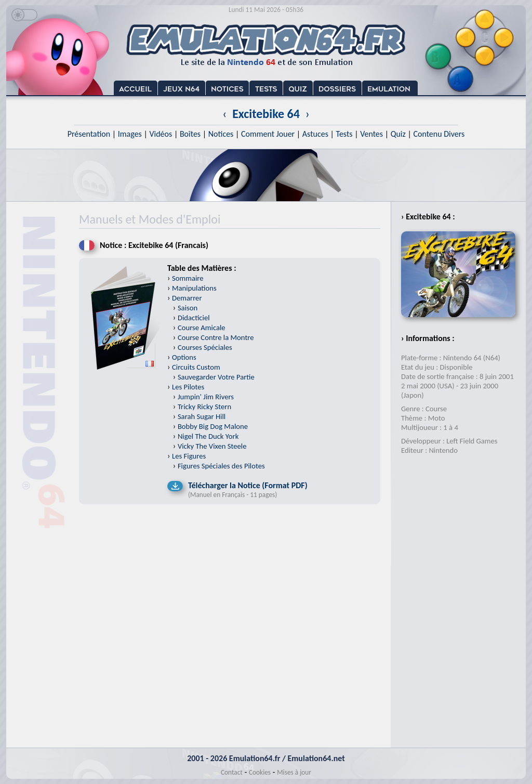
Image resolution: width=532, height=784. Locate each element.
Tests (344, 134)
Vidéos (161, 134)
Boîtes (190, 134)
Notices (221, 134)
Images (130, 134)
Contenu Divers (439, 134)
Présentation (89, 134)
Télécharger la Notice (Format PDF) (248, 485)
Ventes (371, 134)
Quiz (398, 134)
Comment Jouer (268, 134)
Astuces (315, 134)
